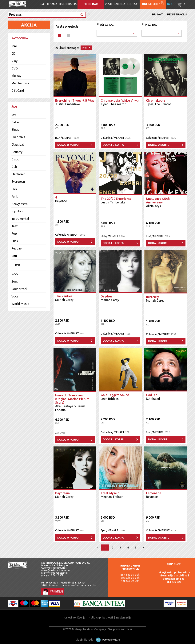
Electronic (18, 174)
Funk (15, 196)
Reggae (16, 248)
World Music (20, 304)
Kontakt (133, 4)
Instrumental (20, 219)
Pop (14, 234)
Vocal (15, 296)
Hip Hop (17, 211)
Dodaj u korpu (68, 145)
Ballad (16, 122)
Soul (14, 281)
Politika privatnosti (101, 618)
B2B (170, 4)
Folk (14, 189)
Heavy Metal (20, 204)
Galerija (119, 4)
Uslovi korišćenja (75, 618)
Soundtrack (19, 289)
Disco (15, 159)
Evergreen (18, 182)
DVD (15, 68)
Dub (14, 167)
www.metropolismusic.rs (54, 568)
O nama (52, 4)
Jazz (15, 226)
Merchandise (20, 83)
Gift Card (18, 91)
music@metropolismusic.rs (56, 570)
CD (13, 53)
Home (42, 4)
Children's (18, 137)
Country (17, 152)
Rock (15, 274)
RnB (14, 256)
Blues (15, 130)
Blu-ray (16, 76)
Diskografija (68, 4)
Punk (15, 241)
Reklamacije (124, 618)
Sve (14, 46)
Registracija (177, 14)
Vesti (108, 4)
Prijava (158, 14)
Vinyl (15, 61)
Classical (18, 144)
